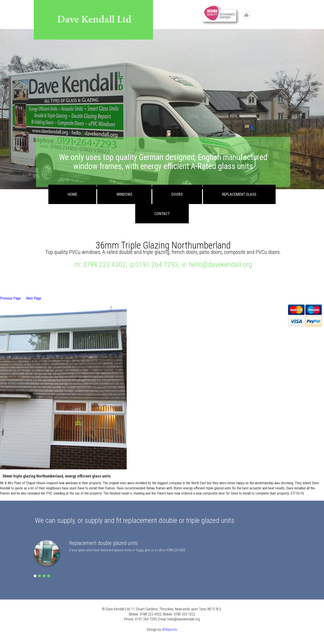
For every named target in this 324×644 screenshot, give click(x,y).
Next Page (34, 298)
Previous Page (10, 298)
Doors (177, 194)
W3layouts (170, 630)
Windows (124, 194)
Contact (162, 214)
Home (72, 194)
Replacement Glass (239, 194)
